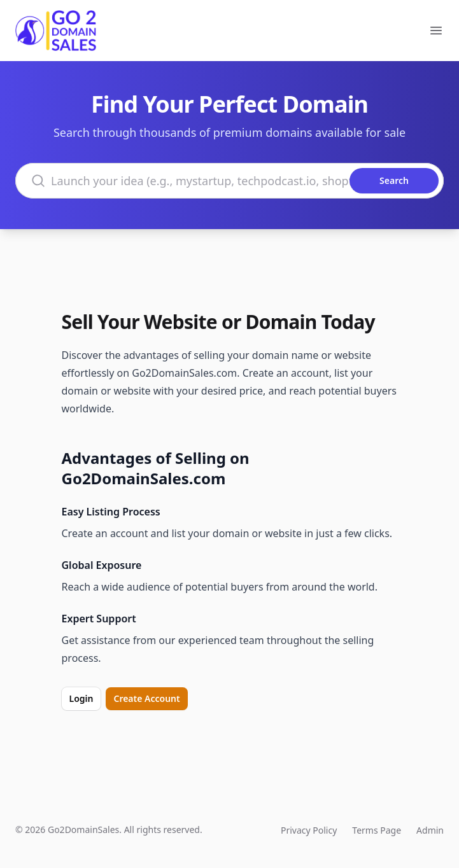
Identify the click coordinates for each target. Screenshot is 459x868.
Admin (430, 830)
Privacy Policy (309, 830)
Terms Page (377, 830)
